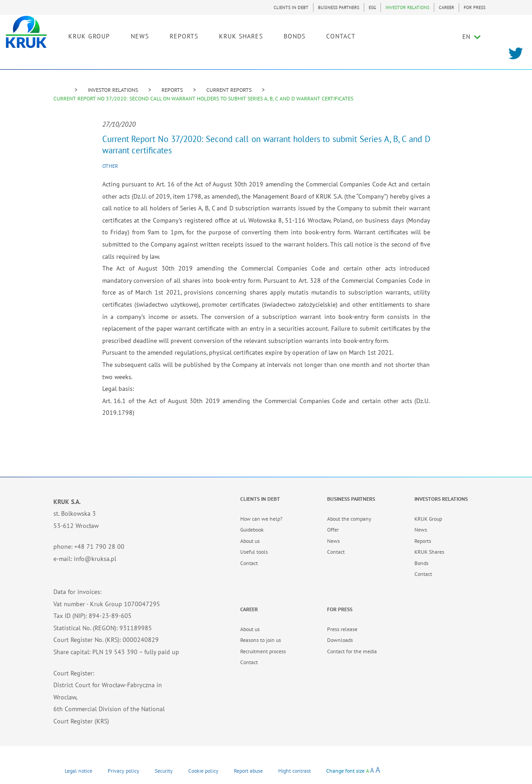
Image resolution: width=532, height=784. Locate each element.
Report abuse (248, 771)
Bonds (421, 563)
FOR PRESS (475, 7)
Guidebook (252, 530)
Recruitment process (263, 651)
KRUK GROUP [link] (135, 35)
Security (164, 771)
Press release (342, 629)
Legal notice (78, 771)
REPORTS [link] (230, 35)
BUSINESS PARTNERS (339, 7)
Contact (249, 563)
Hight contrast (294, 771)
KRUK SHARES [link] (287, 35)
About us (250, 541)
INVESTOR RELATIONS (407, 7)
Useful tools (254, 552)
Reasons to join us (261, 640)
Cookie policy (203, 771)
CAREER (446, 7)
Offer (333, 530)
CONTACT (387, 35)
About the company (349, 519)
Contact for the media (352, 651)
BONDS (341, 35)
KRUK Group (428, 519)
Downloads (340, 640)
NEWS (186, 35)
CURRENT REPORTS (229, 90)
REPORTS (172, 90)
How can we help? (261, 519)
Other (110, 166)
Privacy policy (123, 771)
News (333, 541)
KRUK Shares (429, 552)
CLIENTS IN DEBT (291, 7)
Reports (423, 541)
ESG (372, 7)
